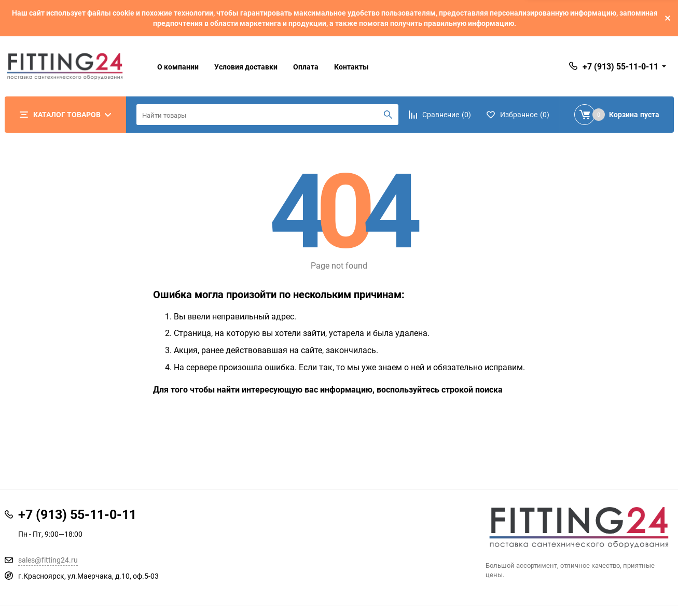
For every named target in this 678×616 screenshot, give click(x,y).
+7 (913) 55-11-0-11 (620, 66)
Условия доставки (246, 67)
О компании (178, 67)
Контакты (351, 67)
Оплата (306, 67)
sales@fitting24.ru (48, 560)
